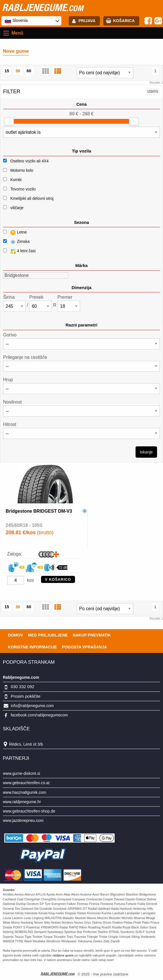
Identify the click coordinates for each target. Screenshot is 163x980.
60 (29, 71)
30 (18, 71)
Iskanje (146, 452)
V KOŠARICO (58, 579)
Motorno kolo (22, 170)
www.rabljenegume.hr (22, 802)
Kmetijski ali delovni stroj (32, 198)
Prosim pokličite (26, 696)
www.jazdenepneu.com (23, 820)
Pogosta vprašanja (84, 647)
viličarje (17, 208)
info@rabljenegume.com (32, 706)
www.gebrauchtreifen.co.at (26, 783)
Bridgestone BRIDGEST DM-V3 (39, 511)
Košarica (124, 21)
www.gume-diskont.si (22, 773)
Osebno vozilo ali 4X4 (29, 161)
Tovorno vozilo (23, 189)
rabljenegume (43, 7)
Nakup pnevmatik (92, 635)
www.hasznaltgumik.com (24, 792)
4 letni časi (19, 251)
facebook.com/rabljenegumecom (39, 715)
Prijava (87, 21)
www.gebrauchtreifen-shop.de (29, 811)
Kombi (16, 180)
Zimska (16, 242)
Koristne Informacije (32, 647)
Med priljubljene (48, 635)
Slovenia (16, 21)
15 (7, 71)
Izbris (153, 92)
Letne (15, 233)
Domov (15, 635)
